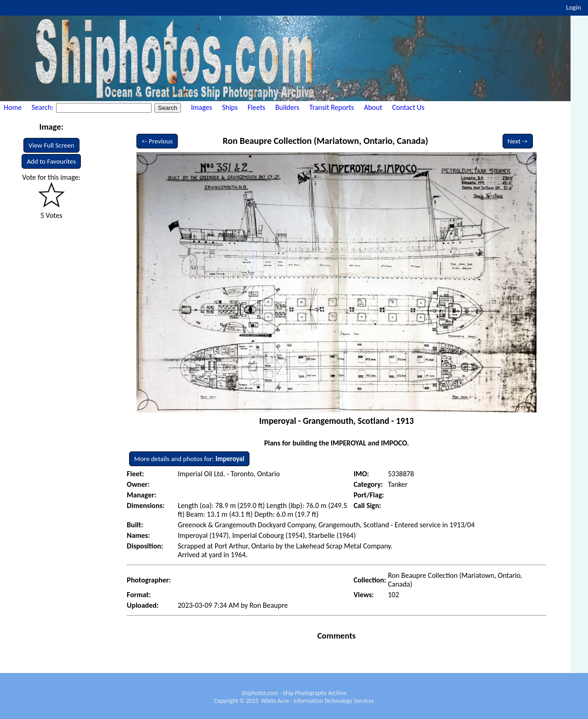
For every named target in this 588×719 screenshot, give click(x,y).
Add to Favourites (51, 161)
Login (574, 7)
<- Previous (157, 141)
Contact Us (408, 107)
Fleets (256, 107)
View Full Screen (51, 145)
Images (202, 107)
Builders (287, 107)
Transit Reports (331, 107)
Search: (43, 107)
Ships (230, 107)
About (373, 107)
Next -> (518, 141)
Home (13, 107)
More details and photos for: (189, 459)
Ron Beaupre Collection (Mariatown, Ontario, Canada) (325, 141)
